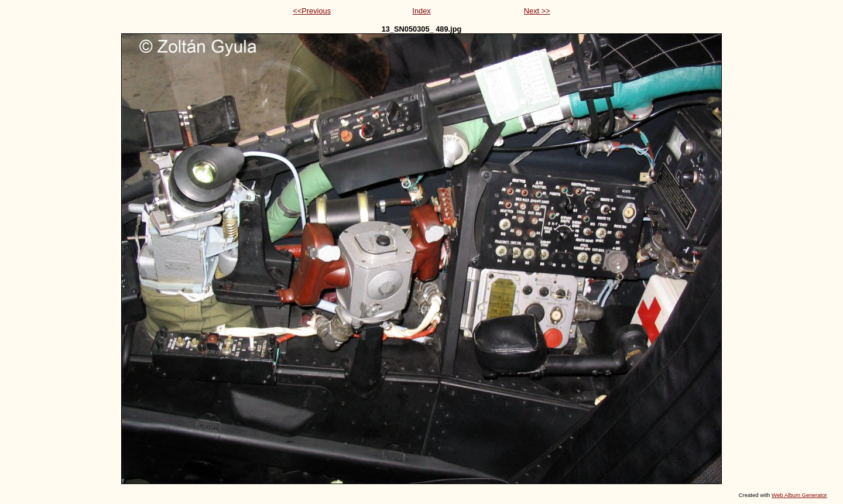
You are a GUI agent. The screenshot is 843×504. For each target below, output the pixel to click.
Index (421, 11)
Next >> (537, 11)
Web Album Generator (799, 495)
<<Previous (312, 11)
